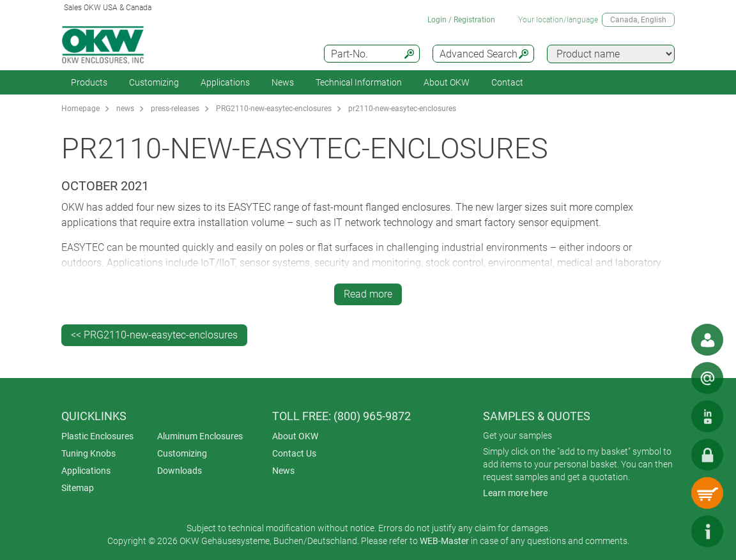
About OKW (295, 436)
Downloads (180, 471)
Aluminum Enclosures (200, 436)
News (283, 82)
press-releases (175, 109)
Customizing (154, 82)
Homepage (80, 109)
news (125, 109)
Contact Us (294, 453)
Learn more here (515, 493)
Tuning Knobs (88, 453)
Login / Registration (461, 20)
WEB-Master (444, 541)
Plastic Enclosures (97, 436)
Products (89, 82)
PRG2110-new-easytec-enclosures (274, 109)
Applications (225, 82)
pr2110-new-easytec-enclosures (402, 109)
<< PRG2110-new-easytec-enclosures (154, 335)
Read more (368, 294)
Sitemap (78, 488)
